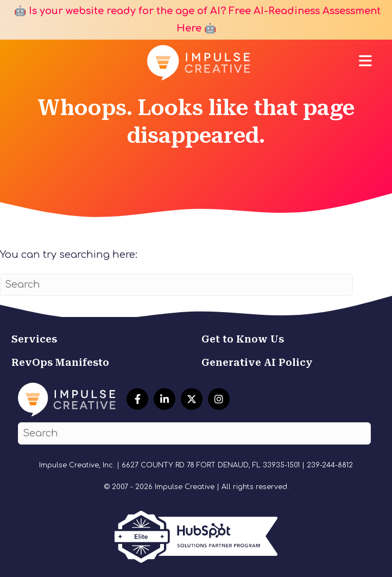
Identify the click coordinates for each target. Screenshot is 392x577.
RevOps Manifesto (60, 362)
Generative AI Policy (257, 362)
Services (34, 339)
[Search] (176, 285)
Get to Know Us (243, 339)
